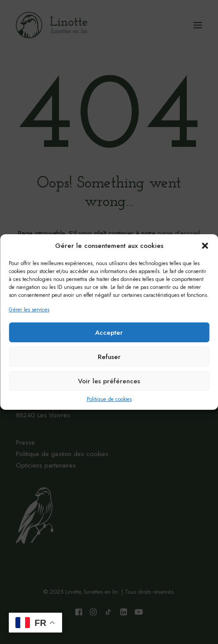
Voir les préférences (109, 381)
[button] (205, 246)
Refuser (109, 357)
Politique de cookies (109, 399)
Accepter (109, 333)
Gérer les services (29, 310)
